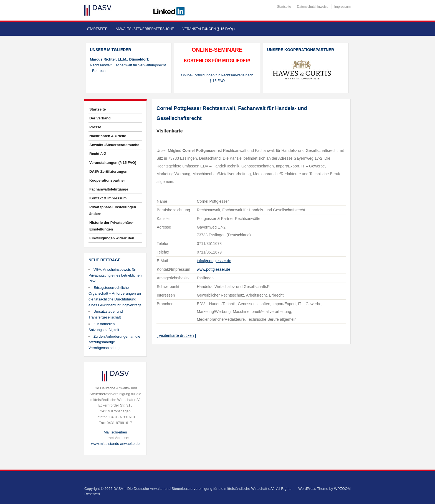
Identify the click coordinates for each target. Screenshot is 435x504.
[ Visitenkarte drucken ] (176, 335)
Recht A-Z (98, 154)
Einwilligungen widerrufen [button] (112, 238)
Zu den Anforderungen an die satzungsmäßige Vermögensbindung (114, 342)
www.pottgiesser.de (213, 269)
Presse (95, 127)
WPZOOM (342, 489)
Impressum (342, 7)
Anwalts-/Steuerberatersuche (145, 29)
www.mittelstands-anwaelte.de (115, 444)
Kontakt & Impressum (108, 198)
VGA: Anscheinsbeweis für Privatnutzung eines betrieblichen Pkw (115, 275)
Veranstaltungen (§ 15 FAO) (209, 29)
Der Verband (100, 118)
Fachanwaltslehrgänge (109, 189)
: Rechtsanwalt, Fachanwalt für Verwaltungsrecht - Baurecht (128, 65)
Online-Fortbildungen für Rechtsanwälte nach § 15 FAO (217, 78)
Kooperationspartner (107, 180)
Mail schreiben (115, 432)
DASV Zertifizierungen (108, 171)
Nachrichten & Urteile (108, 136)
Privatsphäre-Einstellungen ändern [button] (113, 210)
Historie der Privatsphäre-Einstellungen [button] (111, 226)
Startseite (284, 7)
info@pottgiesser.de (214, 261)
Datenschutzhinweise (313, 7)
